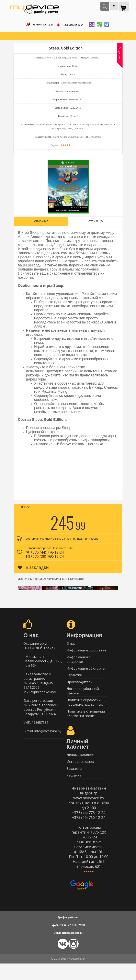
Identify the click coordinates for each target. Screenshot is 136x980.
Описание (41, 223)
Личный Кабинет (80, 767)
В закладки (33, 569)
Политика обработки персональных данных (85, 712)
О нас (71, 646)
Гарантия (74, 682)
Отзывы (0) (95, 223)
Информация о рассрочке (79, 664)
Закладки (74, 783)
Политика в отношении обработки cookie (86, 725)
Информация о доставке (86, 653)
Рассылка (74, 791)
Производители (80, 690)
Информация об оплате (86, 674)
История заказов (80, 775)
